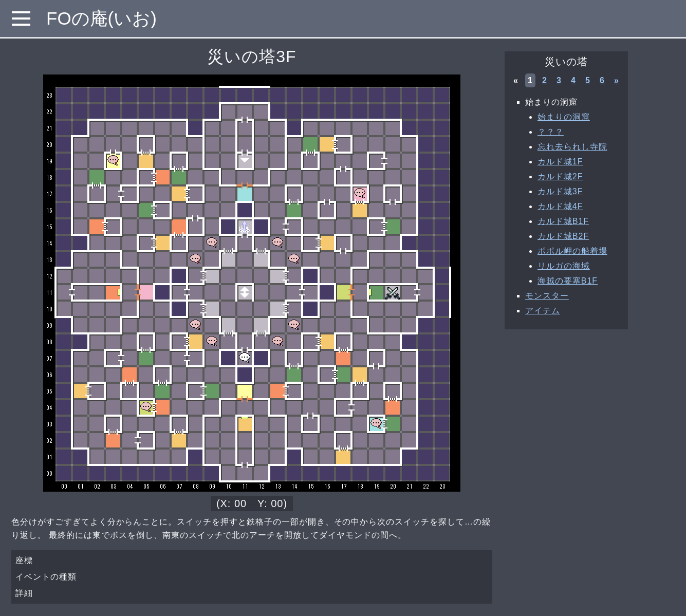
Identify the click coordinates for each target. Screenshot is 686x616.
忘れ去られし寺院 (572, 147)
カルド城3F (560, 191)
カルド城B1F (563, 221)
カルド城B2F (563, 236)
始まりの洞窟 (564, 117)
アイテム (543, 311)
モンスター (547, 296)
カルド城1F (560, 162)
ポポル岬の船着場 (572, 251)
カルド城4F (560, 206)
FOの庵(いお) (101, 18)
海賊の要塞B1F (568, 281)
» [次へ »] (617, 80)
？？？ (551, 132)
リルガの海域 (564, 266)
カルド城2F (560, 176)
